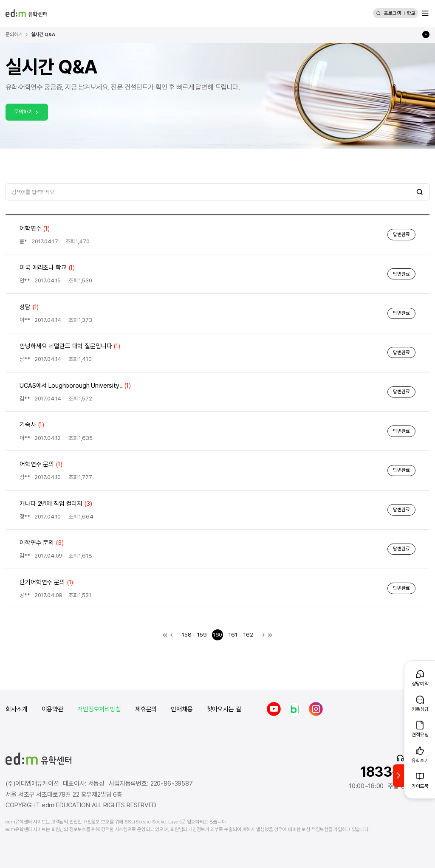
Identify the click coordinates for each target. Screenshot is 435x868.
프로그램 (393, 13)
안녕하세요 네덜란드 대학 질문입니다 (70, 346)
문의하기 (27, 112)
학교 (411, 13)
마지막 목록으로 (270, 635)
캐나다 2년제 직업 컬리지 (56, 504)
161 (233, 634)
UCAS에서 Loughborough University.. (75, 386)
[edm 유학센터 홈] (26, 13)
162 (248, 634)
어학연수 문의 (41, 464)
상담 (29, 307)
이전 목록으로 (171, 635)
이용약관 (52, 709)
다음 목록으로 (264, 635)
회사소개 (16, 709)
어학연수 (35, 228)
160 (218, 634)
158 (187, 634)
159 (202, 634)
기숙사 (32, 425)
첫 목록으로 (165, 635)
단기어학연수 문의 (46, 582)
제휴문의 (146, 709)
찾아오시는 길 (224, 709)
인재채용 (182, 709)
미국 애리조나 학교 (47, 268)
